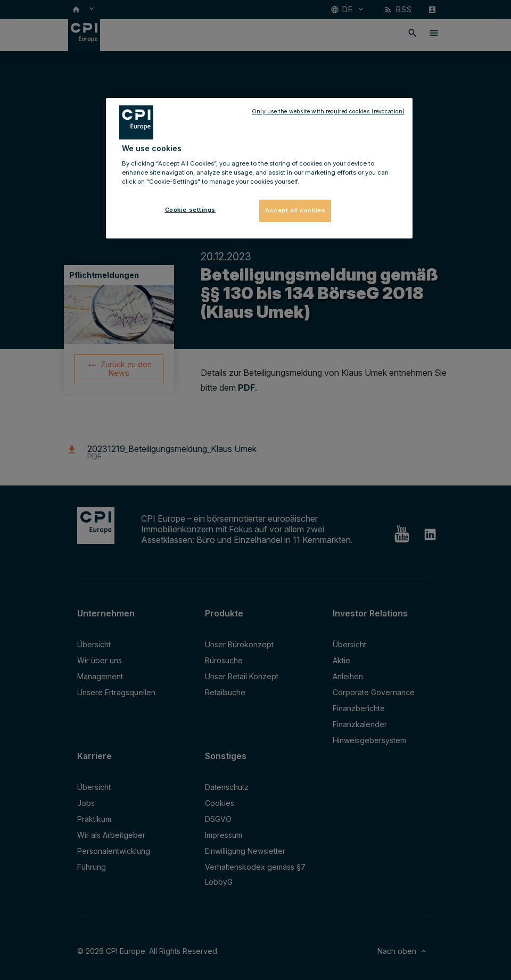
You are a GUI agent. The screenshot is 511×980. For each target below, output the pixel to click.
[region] (259, 168)
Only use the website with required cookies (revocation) (328, 112)
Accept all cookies (295, 210)
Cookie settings (191, 210)
